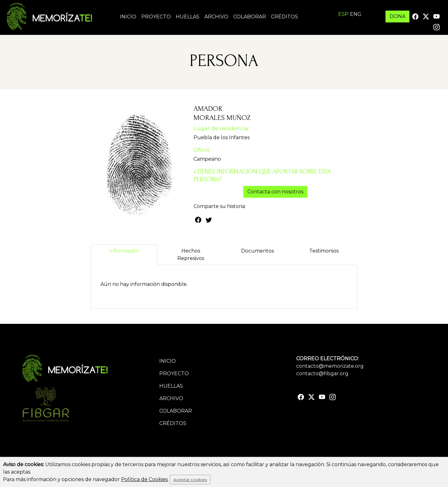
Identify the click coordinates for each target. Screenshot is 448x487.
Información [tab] (124, 255)
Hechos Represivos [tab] (191, 255)
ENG (356, 14)
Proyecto (156, 17)
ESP (343, 14)
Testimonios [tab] (324, 255)
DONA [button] (397, 16)
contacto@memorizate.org (330, 366)
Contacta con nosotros (275, 192)
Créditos (285, 17)
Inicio (128, 17)
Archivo (216, 17)
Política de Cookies (144, 479)
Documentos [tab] (257, 255)
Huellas (188, 17)
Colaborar (250, 17)
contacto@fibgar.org (322, 374)
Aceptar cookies (190, 480)
